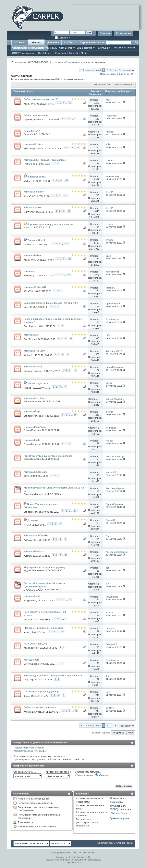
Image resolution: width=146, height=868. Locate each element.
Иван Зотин (29, 104)
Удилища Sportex (33, 207)
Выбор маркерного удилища (40, 707)
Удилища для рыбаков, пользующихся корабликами (53, 675)
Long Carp (29, 680)
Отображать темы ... (25, 772)
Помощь (105, 33)
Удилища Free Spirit (34, 351)
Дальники (33, 520)
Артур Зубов (30, 601)
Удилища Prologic (33, 366)
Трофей (43, 751)
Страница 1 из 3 (92, 70)
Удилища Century (33, 144)
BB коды (114, 798)
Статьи (20, 43)
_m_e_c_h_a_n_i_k (33, 589)
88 (98, 475)
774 (97, 259)
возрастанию (84, 775)
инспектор (29, 276)
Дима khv (28, 134)
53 (98, 663)
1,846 (96, 211)
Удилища (29, 271)
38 (78, 148)
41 (70, 103)
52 (98, 679)
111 (66, 180)
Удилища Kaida (32, 440)
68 (98, 444)
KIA (36, 751)
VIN (25, 525)
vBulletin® (72, 857)
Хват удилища (31, 660)
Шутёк (27, 476)
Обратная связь (106, 843)
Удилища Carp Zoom (35, 398)
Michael (28, 181)
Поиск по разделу (122, 85)
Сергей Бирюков (32, 444)
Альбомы (70, 43)
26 (70, 259)
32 (76, 711)
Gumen (27, 245)
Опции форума (84, 48)
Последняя (127, 70)
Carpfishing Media (78, 53)
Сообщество (66, 48)
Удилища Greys (32, 411)
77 (98, 307)
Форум (36, 43)
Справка (39, 48)
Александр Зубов (32, 712)
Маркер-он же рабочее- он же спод (44, 628)
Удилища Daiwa (32, 255)
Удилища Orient (36, 240)
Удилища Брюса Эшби (36, 472)
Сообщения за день (22, 48)
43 (98, 164)
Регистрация (124, 33)
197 (97, 616)
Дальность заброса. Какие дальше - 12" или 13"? (51, 303)
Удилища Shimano (34, 192)
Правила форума (119, 818)
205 (97, 386)
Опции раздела (101, 85)
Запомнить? (62, 38)
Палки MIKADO (32, 131)
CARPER (121, 843)
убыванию (103, 775)
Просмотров (96, 94)
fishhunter (29, 355)
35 (98, 322)
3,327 (96, 179)
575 (97, 354)
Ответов (95, 91)
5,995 (96, 275)
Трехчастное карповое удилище (41, 691)
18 (98, 491)
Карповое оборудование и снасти (72, 62)
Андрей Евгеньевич (34, 570)
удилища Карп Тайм (35, 427)
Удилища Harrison (34, 551)
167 (97, 631)
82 (98, 291)
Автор (30, 91)
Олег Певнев (30, 339)
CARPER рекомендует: (24, 53)
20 (68, 354)
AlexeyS (27, 196)
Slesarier (28, 620)
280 (97, 415)
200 (69, 275)
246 (97, 695)
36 (98, 647)
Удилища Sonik (32, 596)
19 (66, 555)
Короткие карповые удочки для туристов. (51, 224)
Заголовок (19, 91)
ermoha (27, 227)
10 (75, 415)
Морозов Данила (32, 371)
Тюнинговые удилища (36, 115)
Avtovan (28, 540)
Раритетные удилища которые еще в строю (48, 456)
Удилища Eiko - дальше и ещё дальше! (45, 160)
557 (97, 555)
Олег (26, 307)
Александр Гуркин (33, 494)
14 (98, 227)
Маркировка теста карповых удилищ (44, 567)
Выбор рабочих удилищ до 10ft (41, 99)
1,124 (96, 148)
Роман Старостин (23, 751)
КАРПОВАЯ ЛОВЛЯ (38, 62)
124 (97, 370)
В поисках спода (36, 177)
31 (65, 195)
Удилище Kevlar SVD (35, 287)
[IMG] (113, 806)
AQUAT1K (28, 291)
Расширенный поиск (125, 48)
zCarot (78, 862)
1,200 (96, 103)
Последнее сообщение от (119, 92)
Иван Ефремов (31, 648)
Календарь (51, 48)
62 (69, 211)
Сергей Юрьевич (32, 120)
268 (97, 523)
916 (97, 195)
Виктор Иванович (33, 401)
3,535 (96, 243)
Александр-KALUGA (34, 148)
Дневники (53, 43)
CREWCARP (29, 212)
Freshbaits (60, 53)
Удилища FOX (31, 335)
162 (97, 600)
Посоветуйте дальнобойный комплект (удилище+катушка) (45, 585)
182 (97, 119)
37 (75, 511)
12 (71, 338)
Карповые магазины (93, 43)
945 (97, 711)
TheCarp (28, 164)
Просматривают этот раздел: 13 (31, 759)
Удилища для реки (38, 383)
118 (66, 244)
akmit (26, 632)
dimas (27, 696)
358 (97, 338)
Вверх (131, 733)
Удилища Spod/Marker (36, 535)
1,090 (96, 507)
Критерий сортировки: (58, 772)
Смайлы (114, 802)
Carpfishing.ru (45, 53)
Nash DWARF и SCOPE (35, 644)
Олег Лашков (30, 326)
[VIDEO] (114, 809)
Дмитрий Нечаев (32, 416)
